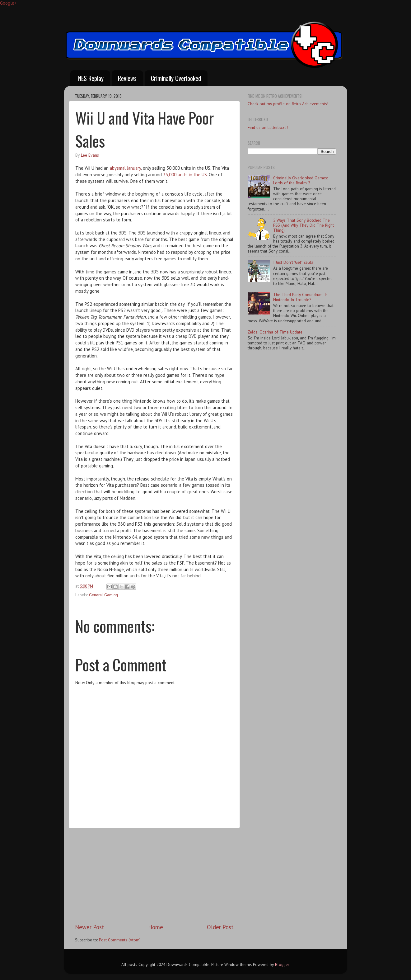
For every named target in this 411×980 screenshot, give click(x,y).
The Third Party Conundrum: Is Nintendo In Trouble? (300, 297)
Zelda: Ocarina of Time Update (275, 332)
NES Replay (91, 78)
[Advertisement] (154, 876)
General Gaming (103, 595)
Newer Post (90, 927)
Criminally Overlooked (176, 78)
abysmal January (125, 168)
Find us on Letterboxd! (268, 127)
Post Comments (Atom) (120, 940)
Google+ (8, 3)
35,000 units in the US (185, 175)
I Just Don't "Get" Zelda (293, 262)
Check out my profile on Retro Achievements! (288, 104)
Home (156, 927)
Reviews (127, 78)
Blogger (282, 964)
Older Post (220, 927)
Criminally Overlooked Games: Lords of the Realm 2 (300, 180)
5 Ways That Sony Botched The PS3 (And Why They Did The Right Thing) (304, 225)
